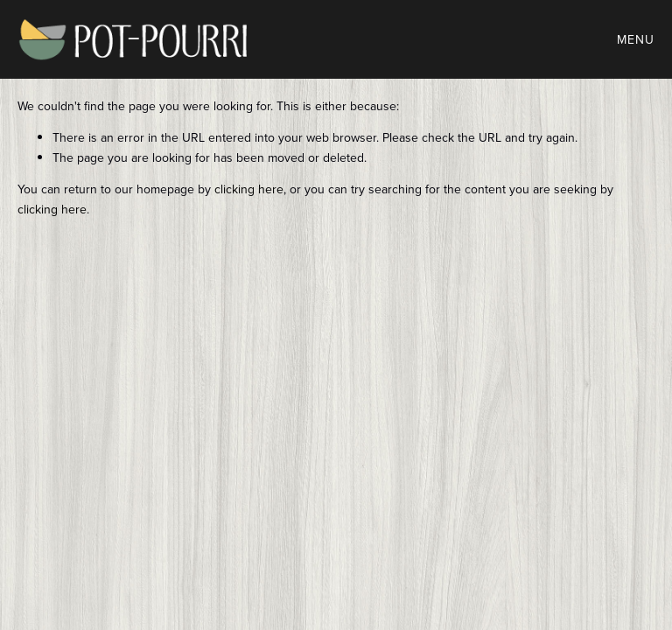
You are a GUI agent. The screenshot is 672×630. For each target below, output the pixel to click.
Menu (636, 39)
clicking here (249, 189)
